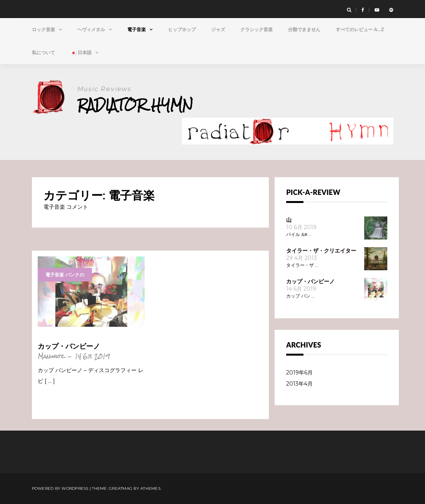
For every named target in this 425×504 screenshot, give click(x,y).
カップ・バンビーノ (69, 346)
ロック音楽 (43, 29)
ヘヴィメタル (91, 29)
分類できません (304, 29)
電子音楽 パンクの (65, 275)
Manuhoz (51, 356)
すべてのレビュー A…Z (360, 29)
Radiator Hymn (135, 105)
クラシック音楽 (257, 29)
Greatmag (121, 488)
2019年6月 (299, 373)
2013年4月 (299, 384)
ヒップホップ (182, 29)
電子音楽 (137, 29)
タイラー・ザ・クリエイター (321, 251)
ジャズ (218, 29)
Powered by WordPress (60, 488)
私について (43, 52)
